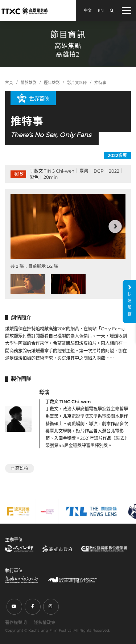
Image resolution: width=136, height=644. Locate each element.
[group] (68, 226)
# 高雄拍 (20, 468)
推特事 (100, 83)
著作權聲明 (16, 623)
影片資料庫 (77, 83)
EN (101, 11)
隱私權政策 (45, 623)
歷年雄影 (52, 83)
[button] (115, 226)
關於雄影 (29, 83)
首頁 (9, 83)
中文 (88, 11)
